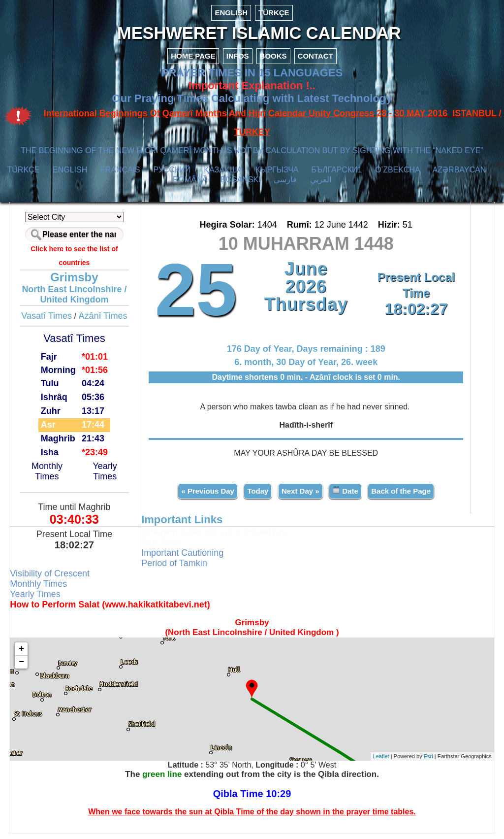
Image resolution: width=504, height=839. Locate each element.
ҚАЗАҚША (223, 176)
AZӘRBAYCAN (459, 176)
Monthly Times (52, 477)
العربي (321, 186)
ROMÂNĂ (190, 186)
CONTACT (315, 62)
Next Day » (299, 496)
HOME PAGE (193, 62)
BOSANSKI (241, 186)
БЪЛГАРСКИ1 (336, 176)
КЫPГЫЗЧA (277, 176)
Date (344, 496)
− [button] (27, 668)
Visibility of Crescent (56, 579)
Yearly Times (109, 477)
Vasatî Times (51, 322)
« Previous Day (207, 496)
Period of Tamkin (177, 569)
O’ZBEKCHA (397, 176)
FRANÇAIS (120, 176)
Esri (423, 762)
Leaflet (375, 762)
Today (257, 496)
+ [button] (27, 654)
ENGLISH (231, 13)
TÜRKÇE (274, 13)
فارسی (285, 186)
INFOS (238, 62)
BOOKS (273, 62)
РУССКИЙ (172, 176)
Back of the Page (400, 496)
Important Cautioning (185, 558)
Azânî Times (108, 322)
